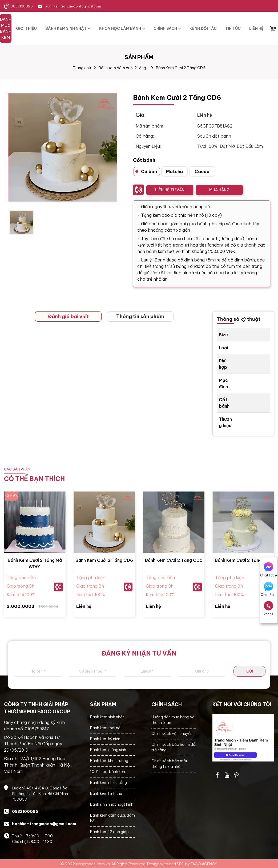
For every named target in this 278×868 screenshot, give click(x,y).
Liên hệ (84, 606)
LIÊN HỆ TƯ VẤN (170, 190)
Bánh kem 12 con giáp (109, 832)
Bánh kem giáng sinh (108, 750)
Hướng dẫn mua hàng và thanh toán (173, 720)
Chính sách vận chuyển (172, 734)
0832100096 (22, 6)
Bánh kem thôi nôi (106, 728)
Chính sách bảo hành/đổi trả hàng (174, 747)
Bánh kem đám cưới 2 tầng (122, 68)
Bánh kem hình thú (106, 793)
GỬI (250, 671)
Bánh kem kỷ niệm (106, 739)
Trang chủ (82, 68)
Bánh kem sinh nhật (107, 717)
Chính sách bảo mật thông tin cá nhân (169, 764)
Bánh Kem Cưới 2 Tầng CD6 (181, 68)
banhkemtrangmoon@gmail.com (73, 6)
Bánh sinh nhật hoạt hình (112, 804)
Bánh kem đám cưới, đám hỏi (112, 818)
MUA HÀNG (219, 190)
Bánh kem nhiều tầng (108, 783)
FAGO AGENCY (204, 864)
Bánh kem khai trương (109, 761)
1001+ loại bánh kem (108, 772)
